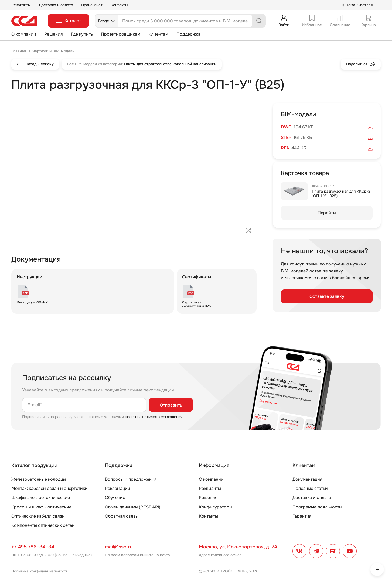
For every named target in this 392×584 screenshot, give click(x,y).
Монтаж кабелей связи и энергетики (50, 488)
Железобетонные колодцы (39, 479)
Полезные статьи (310, 488)
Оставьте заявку (327, 296)
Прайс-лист (92, 5)
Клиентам (158, 34)
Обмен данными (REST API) (133, 507)
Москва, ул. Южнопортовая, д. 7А (238, 547)
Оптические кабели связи (38, 516)
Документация (307, 479)
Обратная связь (121, 516)
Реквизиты (21, 5)
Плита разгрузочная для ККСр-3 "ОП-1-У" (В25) (341, 194)
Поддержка (188, 34)
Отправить (171, 405)
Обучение (115, 498)
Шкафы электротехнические (41, 498)
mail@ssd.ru (119, 547)
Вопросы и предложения (131, 479)
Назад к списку (35, 64)
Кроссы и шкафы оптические (41, 507)
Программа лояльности (317, 507)
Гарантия (302, 516)
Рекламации (118, 488)
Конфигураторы (216, 507)
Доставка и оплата (56, 5)
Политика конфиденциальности (40, 571)
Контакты (119, 5)
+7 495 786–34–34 (33, 547)
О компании (24, 34)
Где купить (82, 34)
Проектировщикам (121, 34)
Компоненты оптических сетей (43, 525)
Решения (54, 34)
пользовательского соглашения (154, 417)
